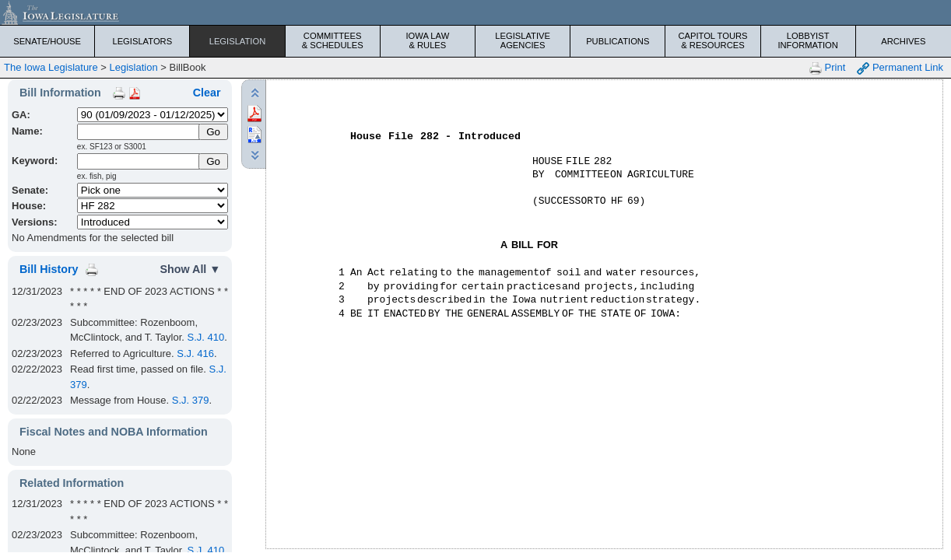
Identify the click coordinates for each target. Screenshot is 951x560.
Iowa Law (428, 40)
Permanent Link (900, 68)
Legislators (142, 41)
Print (827, 68)
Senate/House (47, 41)
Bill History (49, 269)
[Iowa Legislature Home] (475, 12)
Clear (207, 93)
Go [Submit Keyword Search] (213, 161)
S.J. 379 (191, 400)
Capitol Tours (712, 40)
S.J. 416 (195, 353)
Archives (903, 41)
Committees (333, 40)
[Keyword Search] (139, 161)
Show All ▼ (191, 269)
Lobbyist (808, 40)
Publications (618, 41)
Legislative (523, 40)
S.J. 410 (206, 337)
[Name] (139, 132)
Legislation (238, 41)
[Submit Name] (214, 132)
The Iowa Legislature (51, 67)
